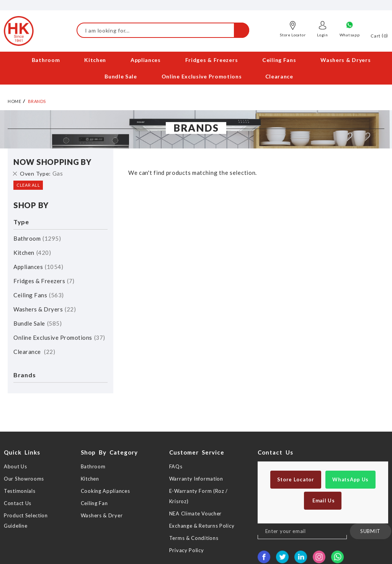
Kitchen (32, 253)
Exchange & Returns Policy (202, 526)
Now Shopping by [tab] (52, 162)
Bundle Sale (38, 323)
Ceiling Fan (94, 503)
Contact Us (18, 503)
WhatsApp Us (350, 479)
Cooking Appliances (105, 491)
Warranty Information (196, 479)
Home (14, 101)
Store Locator (293, 35)
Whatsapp (350, 35)
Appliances (38, 267)
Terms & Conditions (194, 538)
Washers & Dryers (45, 309)
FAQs (176, 466)
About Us (16, 466)
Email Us (323, 500)
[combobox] (163, 30)
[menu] (196, 68)
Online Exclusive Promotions (59, 337)
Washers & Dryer (102, 515)
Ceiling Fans (39, 295)
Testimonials (20, 491)
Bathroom (37, 238)
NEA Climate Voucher (195, 513)
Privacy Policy (187, 550)
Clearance (34, 352)
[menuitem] (46, 60)
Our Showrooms (24, 479)
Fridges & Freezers (44, 281)
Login (323, 35)
